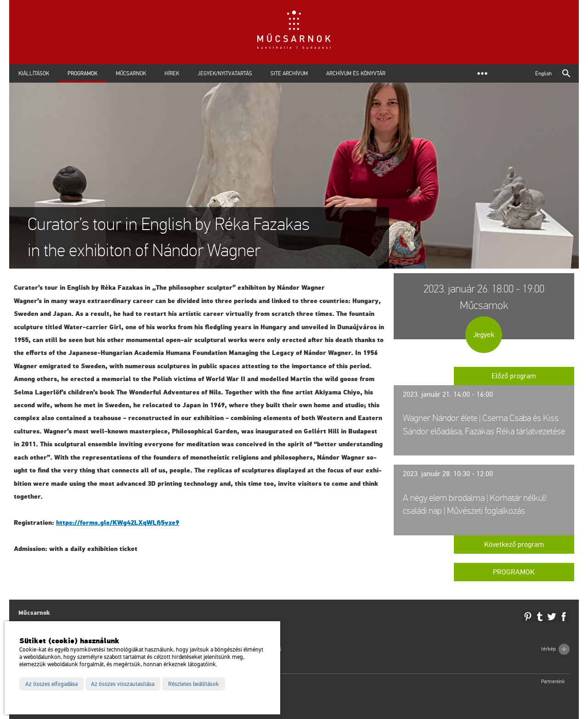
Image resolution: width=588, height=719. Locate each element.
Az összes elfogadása (51, 684)
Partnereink (553, 682)
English (543, 73)
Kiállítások (34, 73)
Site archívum (289, 73)
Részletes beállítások (194, 684)
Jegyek (484, 335)
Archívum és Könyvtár (356, 73)
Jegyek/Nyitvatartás (225, 73)
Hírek (172, 73)
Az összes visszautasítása (123, 684)
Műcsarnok (131, 73)
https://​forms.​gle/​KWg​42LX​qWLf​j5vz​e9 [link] (118, 523)
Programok (82, 73)
